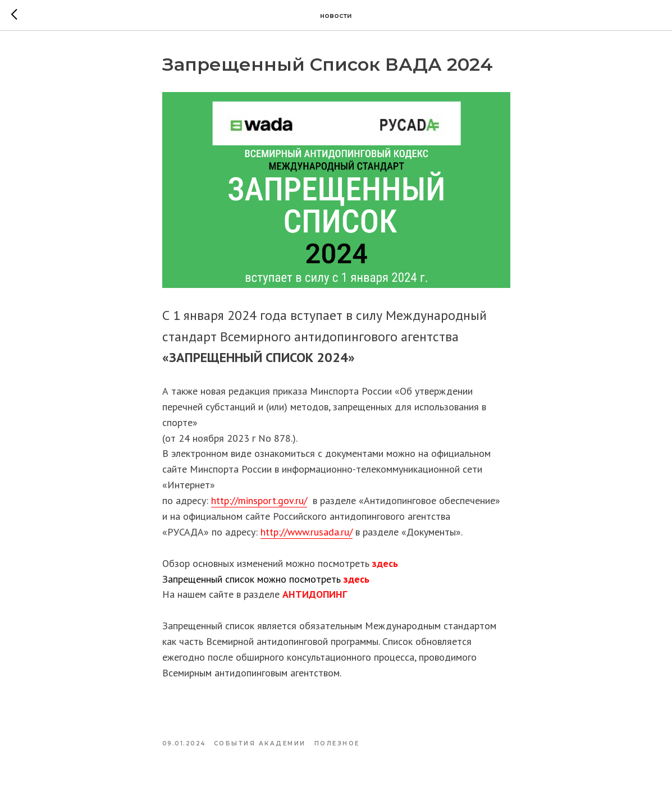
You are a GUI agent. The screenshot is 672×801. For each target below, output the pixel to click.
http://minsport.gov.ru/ (259, 500)
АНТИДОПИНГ (315, 594)
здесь (385, 563)
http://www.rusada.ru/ (307, 532)
